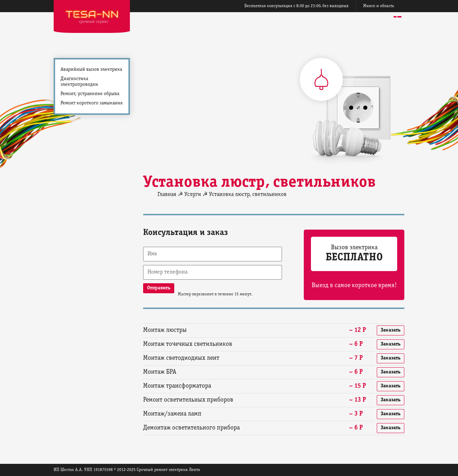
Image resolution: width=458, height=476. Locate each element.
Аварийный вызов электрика (91, 70)
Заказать (391, 330)
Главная (167, 195)
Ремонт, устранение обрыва (90, 94)
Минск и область (379, 6)
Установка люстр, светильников (248, 195)
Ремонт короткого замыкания (92, 103)
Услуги (193, 195)
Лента (194, 470)
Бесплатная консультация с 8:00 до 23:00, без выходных (296, 6)
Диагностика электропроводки (79, 82)
